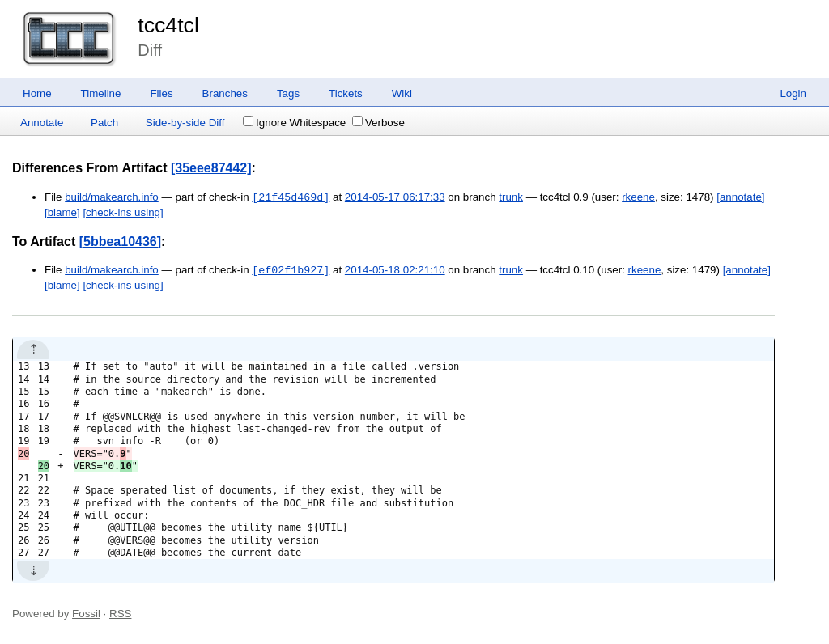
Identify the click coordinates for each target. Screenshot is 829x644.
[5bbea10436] (120, 241)
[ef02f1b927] (291, 270)
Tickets (346, 93)
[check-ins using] (123, 212)
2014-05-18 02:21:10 (395, 271)
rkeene (638, 198)
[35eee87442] (211, 168)
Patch (104, 123)
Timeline (101, 93)
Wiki (402, 93)
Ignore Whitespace (294, 123)
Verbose (378, 123)
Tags (288, 93)
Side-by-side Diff (185, 123)
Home (37, 93)
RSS (120, 614)
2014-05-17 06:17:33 (395, 198)
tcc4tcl (168, 25)
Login (793, 93)
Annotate (42, 123)
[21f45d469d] (291, 197)
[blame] (62, 212)
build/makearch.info (112, 198)
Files (161, 93)
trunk (511, 198)
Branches (225, 93)
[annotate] (740, 198)
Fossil (86, 614)
